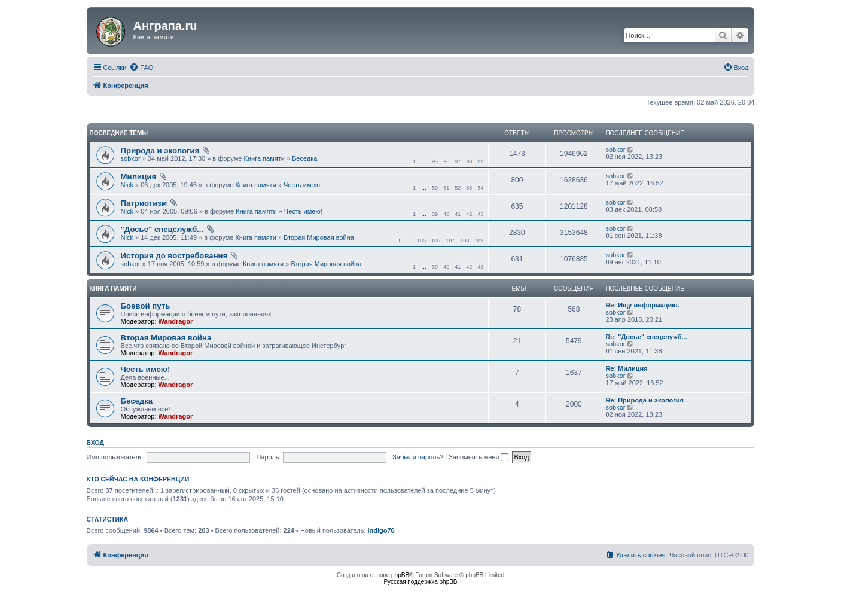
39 (435, 214)
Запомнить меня (479, 457)
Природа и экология (160, 150)
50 (435, 188)
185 (421, 240)
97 (458, 161)
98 (469, 161)
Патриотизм (144, 203)
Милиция (139, 177)
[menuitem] (141, 68)
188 (464, 240)
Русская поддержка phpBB (420, 582)
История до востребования (174, 256)
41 (458, 214)
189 (479, 240)
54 (480, 188)
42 (469, 214)
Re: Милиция (626, 368)
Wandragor (176, 321)
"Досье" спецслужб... (162, 229)
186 (436, 240)
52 (458, 188)
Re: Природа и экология (645, 400)
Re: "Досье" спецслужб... (646, 337)
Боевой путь (146, 306)
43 (480, 214)
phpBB (400, 575)
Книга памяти (264, 158)
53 (469, 188)
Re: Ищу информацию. (642, 305)
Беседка (304, 158)
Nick (127, 185)
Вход (95, 443)
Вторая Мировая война (319, 237)
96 (446, 161)
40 (446, 214)
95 (435, 161)
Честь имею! (303, 185)
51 (446, 188)
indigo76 (381, 530)
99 (480, 161)
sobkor (131, 158)
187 (450, 240)
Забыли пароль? (418, 457)
